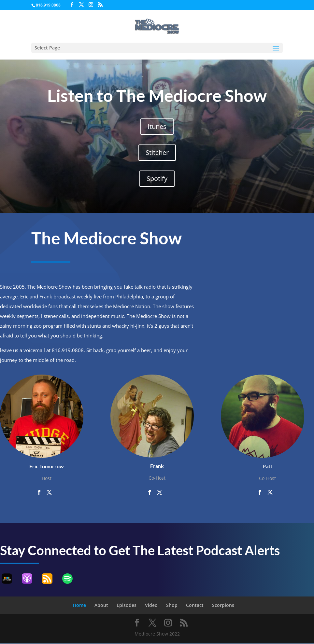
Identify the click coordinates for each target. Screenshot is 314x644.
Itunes (157, 126)
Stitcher (157, 152)
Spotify (157, 178)
